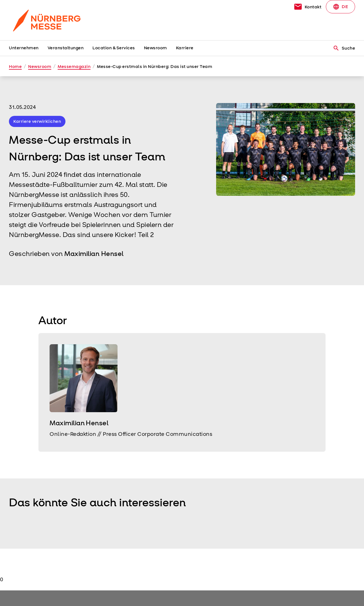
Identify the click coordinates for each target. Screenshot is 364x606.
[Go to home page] (49, 20)
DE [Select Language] (340, 7)
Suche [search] (344, 48)
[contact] (308, 7)
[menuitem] (28, 48)
